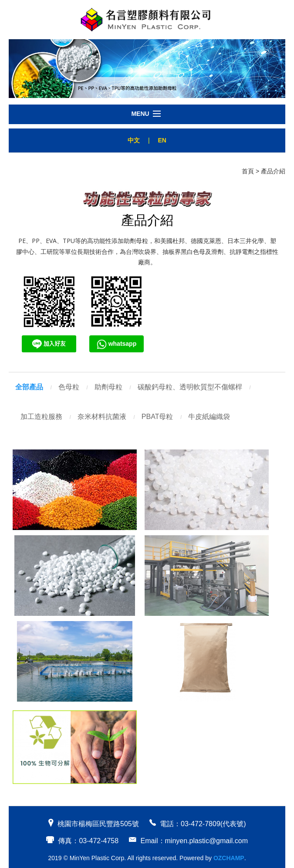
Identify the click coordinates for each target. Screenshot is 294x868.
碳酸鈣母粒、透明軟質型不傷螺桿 (190, 387)
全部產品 (29, 387)
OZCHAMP (229, 858)
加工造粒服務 (41, 417)
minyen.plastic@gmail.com (207, 841)
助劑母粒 (108, 387)
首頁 (248, 171)
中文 (134, 140)
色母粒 (69, 387)
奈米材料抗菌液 (102, 417)
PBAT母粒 (157, 417)
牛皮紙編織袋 (209, 417)
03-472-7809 (201, 824)
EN (162, 140)
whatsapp (117, 344)
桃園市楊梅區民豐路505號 (98, 824)
